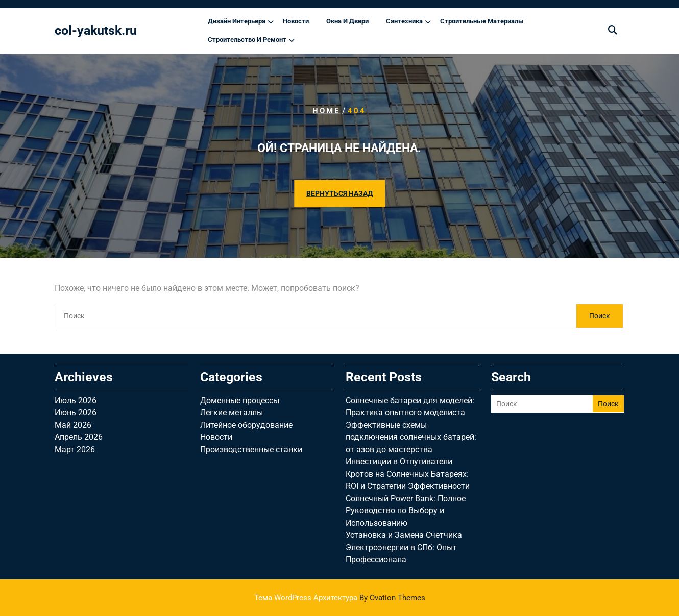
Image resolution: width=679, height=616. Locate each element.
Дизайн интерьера (237, 21)
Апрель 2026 (79, 437)
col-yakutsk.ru (96, 30)
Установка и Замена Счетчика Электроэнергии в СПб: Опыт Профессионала (404, 547)
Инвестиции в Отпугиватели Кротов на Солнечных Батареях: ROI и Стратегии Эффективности (408, 474)
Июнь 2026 (76, 413)
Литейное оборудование (246, 425)
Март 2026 (75, 449)
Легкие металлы (232, 413)
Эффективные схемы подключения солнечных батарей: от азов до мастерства (411, 437)
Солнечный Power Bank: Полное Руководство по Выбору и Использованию (406, 511)
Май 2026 (73, 425)
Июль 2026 (76, 400)
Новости (296, 21)
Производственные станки (251, 449)
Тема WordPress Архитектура (340, 598)
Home (326, 111)
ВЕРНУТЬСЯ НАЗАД (339, 193)
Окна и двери (347, 21)
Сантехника (404, 21)
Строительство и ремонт (247, 40)
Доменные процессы (240, 400)
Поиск (600, 316)
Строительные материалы (482, 21)
